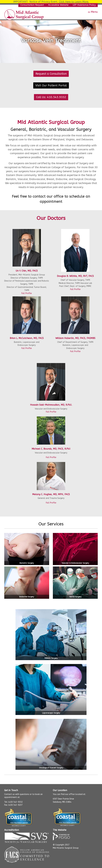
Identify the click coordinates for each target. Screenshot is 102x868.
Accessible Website (58, 5)
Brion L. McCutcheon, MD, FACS (27, 338)
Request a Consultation (51, 74)
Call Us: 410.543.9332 (51, 97)
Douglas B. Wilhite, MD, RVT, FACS (75, 276)
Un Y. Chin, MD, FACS (27, 271)
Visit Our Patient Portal (51, 85)
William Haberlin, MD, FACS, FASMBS (75, 338)
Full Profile (27, 293)
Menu (94, 12)
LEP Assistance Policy (84, 5)
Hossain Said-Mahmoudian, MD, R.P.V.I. (51, 405)
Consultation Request (32, 5)
